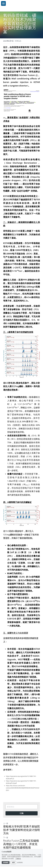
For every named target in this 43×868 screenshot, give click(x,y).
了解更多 (18, 859)
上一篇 (6, 823)
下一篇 (6, 837)
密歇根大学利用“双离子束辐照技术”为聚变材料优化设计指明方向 (21, 830)
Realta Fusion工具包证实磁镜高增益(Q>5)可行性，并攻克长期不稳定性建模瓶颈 (21, 844)
